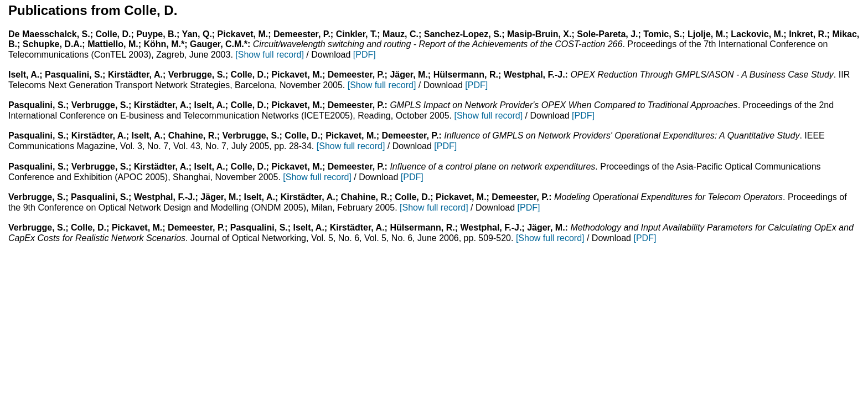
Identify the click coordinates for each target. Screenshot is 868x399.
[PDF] (365, 55)
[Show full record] (270, 55)
